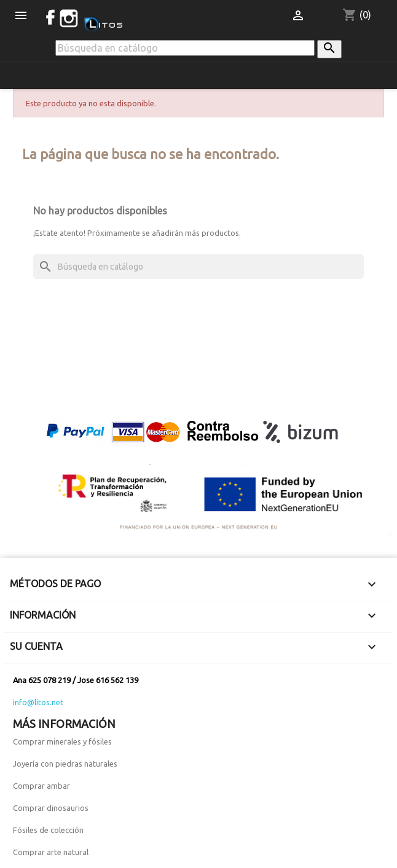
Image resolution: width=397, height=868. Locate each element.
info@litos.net (38, 702)
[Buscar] (185, 48)
